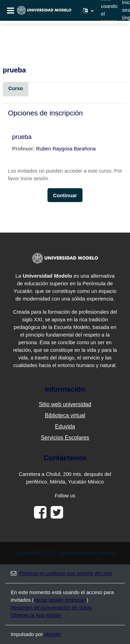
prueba (22, 137)
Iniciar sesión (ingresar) (60, 600)
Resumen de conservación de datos (51, 608)
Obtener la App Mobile (36, 615)
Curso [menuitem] (16, 88)
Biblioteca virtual (65, 415)
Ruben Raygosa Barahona (66, 149)
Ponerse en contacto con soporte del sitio (61, 573)
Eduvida (65, 427)
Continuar (65, 195)
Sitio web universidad (65, 404)
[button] (88, 10)
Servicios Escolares (65, 438)
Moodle (53, 634)
